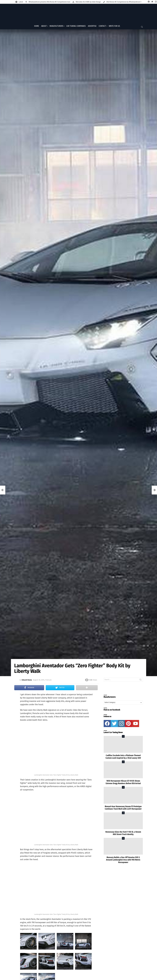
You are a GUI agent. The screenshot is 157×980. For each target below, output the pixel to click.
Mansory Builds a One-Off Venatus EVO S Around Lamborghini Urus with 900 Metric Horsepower (123, 861)
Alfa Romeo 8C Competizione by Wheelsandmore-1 (124, 2)
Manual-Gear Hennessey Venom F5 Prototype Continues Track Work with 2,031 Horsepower (123, 808)
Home (37, 27)
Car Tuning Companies (76, 27)
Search (141, 681)
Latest (21, 2)
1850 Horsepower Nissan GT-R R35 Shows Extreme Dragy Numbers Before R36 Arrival (123, 783)
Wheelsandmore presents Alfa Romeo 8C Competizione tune (49, 2)
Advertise (92, 27)
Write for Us (114, 27)
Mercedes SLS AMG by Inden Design (88, 2)
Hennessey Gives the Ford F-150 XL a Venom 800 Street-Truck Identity (123, 834)
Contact (102, 27)
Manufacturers (56, 27)
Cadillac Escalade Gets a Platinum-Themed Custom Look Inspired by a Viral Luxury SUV (123, 757)
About (44, 27)
